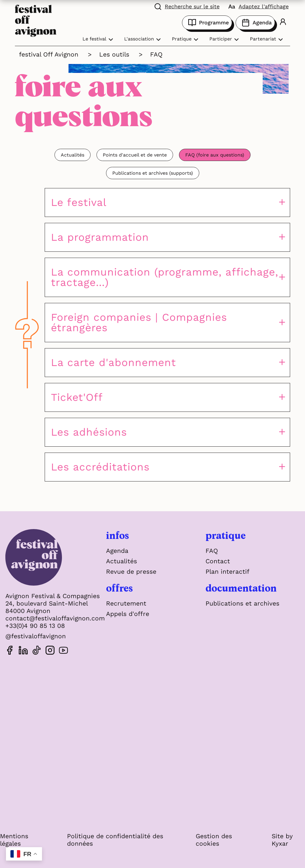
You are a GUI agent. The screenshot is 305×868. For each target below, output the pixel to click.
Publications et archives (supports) (153, 173)
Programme (207, 23)
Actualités (73, 155)
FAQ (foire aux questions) (215, 155)
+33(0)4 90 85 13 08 (35, 626)
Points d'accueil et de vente (135, 155)
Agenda (255, 23)
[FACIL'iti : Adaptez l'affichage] (259, 6)
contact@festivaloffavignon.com (55, 618)
